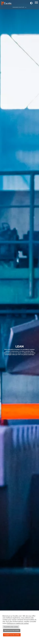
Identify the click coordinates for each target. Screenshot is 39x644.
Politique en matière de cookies (18, 623)
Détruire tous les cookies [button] (12, 630)
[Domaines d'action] (36, 3)
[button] (31, 3)
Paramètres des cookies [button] (11, 627)
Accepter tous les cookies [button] (12, 635)
